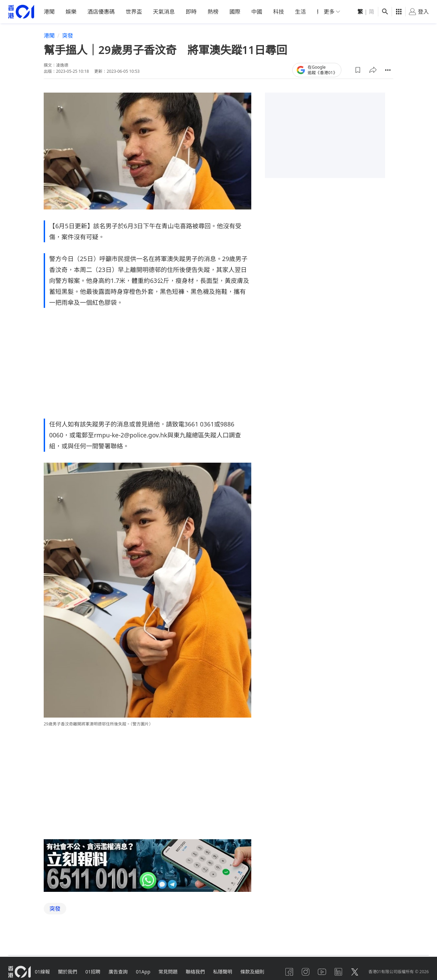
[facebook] (289, 971)
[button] (358, 70)
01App (143, 971)
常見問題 (168, 971)
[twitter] (355, 971)
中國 (257, 12)
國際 (235, 12)
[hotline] (147, 865)
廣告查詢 (118, 971)
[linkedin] (338, 971)
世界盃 (134, 12)
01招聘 (93, 971)
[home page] (21, 12)
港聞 (49, 12)
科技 (279, 12)
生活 (300, 12)
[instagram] (306, 971)
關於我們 (68, 971)
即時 (191, 12)
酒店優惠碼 (101, 12)
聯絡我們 (195, 971)
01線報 (42, 971)
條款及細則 (252, 971)
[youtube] (322, 971)
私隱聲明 (223, 971)
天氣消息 (164, 12)
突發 (68, 36)
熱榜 (213, 12)
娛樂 (71, 12)
